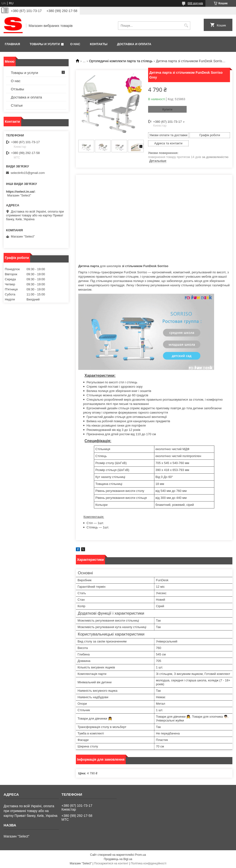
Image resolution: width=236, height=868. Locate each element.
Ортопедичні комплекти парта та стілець (121, 61)
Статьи (17, 105)
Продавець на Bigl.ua (118, 859)
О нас (75, 44)
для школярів (111, 266)
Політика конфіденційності (149, 863)
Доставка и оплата (134, 44)
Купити (167, 109)
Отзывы (17, 89)
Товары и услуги (45, 44)
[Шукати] (186, 26)
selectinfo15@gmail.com (28, 173)
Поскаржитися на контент (111, 863)
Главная (12, 44)
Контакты (99, 44)
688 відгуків (195, 3)
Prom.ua (141, 855)
